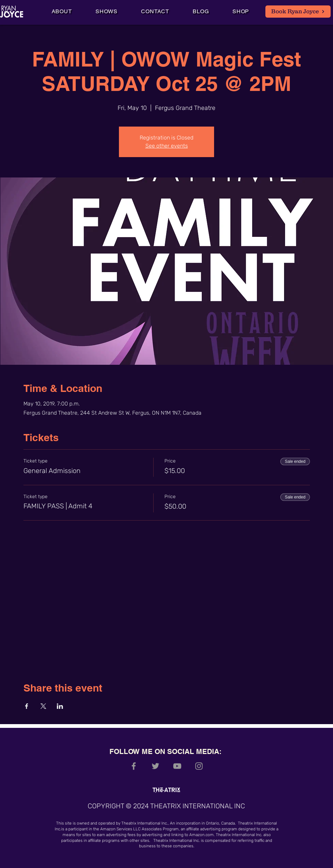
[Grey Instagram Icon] (199, 766)
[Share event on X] (43, 706)
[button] (106, 12)
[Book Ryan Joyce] (298, 12)
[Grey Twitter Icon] (155, 766)
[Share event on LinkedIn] (60, 706)
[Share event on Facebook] (27, 706)
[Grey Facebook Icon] (134, 766)
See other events (167, 146)
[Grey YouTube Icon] (177, 766)
